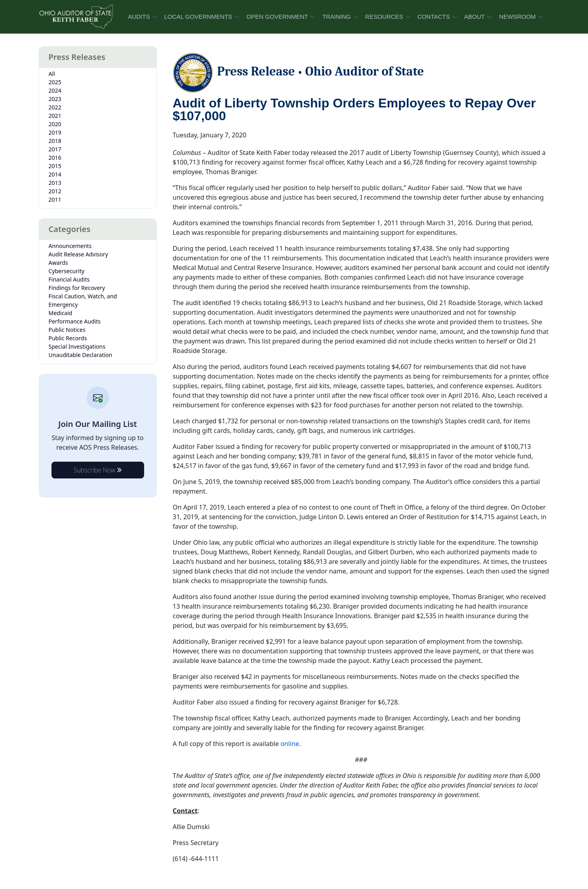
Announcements (70, 246)
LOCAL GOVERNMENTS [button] (198, 17)
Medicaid (61, 313)
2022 (55, 107)
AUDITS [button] (139, 17)
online (290, 744)
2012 (55, 191)
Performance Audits (75, 321)
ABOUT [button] (475, 17)
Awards (58, 263)
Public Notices (67, 330)
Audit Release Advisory (78, 254)
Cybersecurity (67, 271)
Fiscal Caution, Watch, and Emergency (83, 300)
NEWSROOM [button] (517, 17)
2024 (55, 90)
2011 (55, 199)
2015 (55, 166)
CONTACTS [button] (434, 17)
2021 (55, 116)
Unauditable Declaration (81, 355)
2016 (55, 158)
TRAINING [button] (337, 17)
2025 (55, 82)
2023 (55, 99)
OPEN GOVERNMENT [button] (277, 17)
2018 (55, 141)
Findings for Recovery (77, 288)
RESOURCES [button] (384, 17)
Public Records (68, 338)
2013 (55, 183)
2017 (55, 149)
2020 (55, 124)
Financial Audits (69, 279)
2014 (55, 174)
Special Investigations (77, 346)
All (52, 74)
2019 (55, 132)
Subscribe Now (98, 470)
